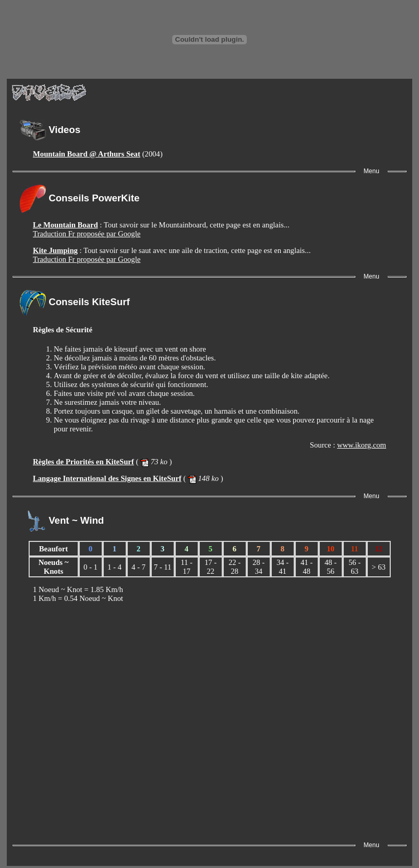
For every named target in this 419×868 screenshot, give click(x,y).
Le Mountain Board (65, 225)
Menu (372, 171)
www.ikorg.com (362, 445)
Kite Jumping (55, 250)
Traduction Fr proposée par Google (87, 234)
